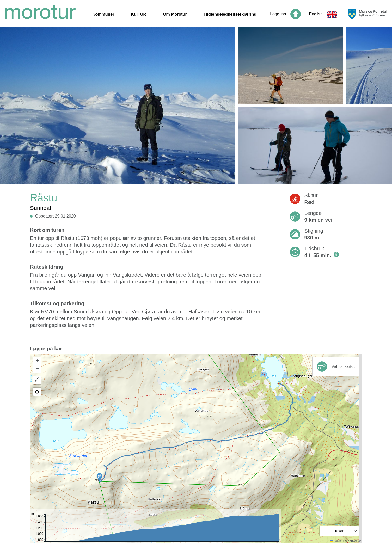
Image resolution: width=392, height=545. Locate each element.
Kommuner (103, 14)
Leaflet (336, 541)
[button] (100, 477)
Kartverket (354, 541)
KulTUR (139, 14)
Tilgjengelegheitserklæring (230, 14)
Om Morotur (175, 14)
